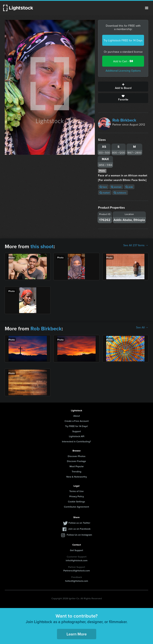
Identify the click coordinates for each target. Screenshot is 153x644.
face (103, 187)
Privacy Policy (77, 496)
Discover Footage (76, 461)
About (77, 416)
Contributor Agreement (76, 507)
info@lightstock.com (77, 560)
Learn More (77, 634)
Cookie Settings (76, 501)
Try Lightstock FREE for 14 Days (123, 40)
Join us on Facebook (79, 529)
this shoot (42, 246)
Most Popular (77, 466)
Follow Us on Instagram (79, 535)
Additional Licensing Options (123, 71)
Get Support (76, 550)
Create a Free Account (77, 421)
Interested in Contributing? (76, 441)
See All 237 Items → (136, 245)
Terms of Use (76, 491)
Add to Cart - (123, 61)
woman (116, 187)
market (105, 193)
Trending (76, 471)
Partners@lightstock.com (77, 571)
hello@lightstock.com (77, 581)
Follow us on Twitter (79, 523)
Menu (147, 8)
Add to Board (123, 87)
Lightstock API (77, 436)
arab (129, 187)
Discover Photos (77, 456)
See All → (142, 327)
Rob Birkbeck (124, 120)
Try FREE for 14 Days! (76, 426)
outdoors (120, 193)
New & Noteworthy (77, 477)
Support (77, 431)
